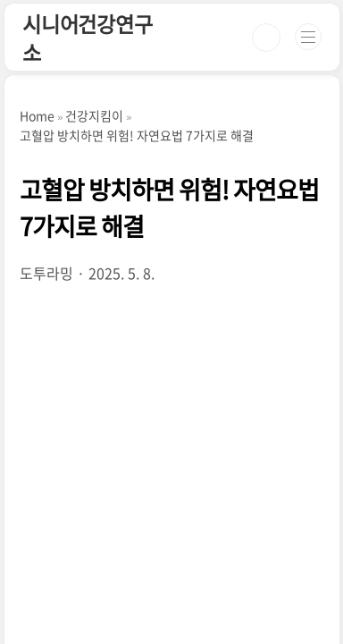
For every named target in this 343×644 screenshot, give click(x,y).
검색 (266, 38)
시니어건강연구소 (88, 38)
